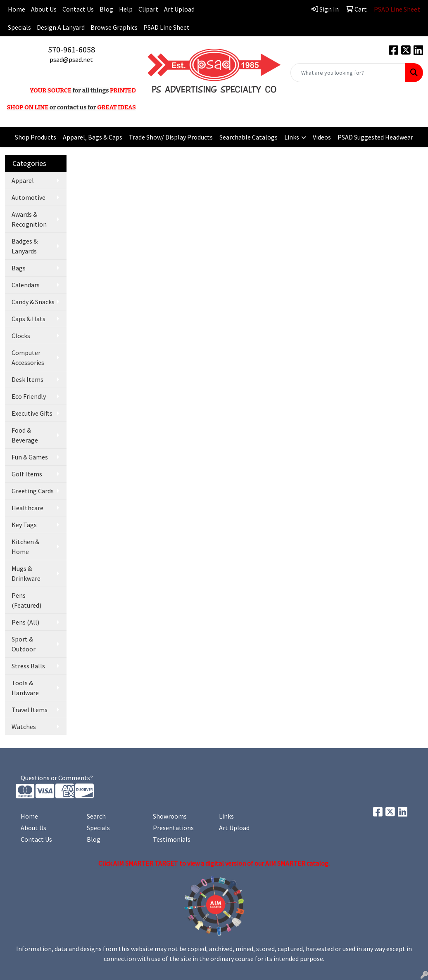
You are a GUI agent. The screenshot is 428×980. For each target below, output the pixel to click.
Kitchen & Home (25, 547)
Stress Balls (28, 666)
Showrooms (170, 816)
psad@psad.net (71, 59)
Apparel (23, 180)
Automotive (29, 197)
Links (292, 137)
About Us (44, 9)
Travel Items (30, 710)
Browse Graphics (114, 27)
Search (96, 816)
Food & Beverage (25, 435)
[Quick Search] (348, 73)
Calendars (26, 285)
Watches (24, 727)
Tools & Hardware (25, 688)
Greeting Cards (33, 491)
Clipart (148, 9)
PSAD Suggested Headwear (375, 137)
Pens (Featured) (26, 600)
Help (126, 9)
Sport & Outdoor (24, 644)
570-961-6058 (71, 49)
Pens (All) (25, 622)
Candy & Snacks (33, 302)
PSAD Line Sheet (166, 27)
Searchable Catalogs (248, 137)
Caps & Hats (29, 319)
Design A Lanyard (61, 27)
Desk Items (27, 379)
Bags (19, 268)
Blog (106, 9)
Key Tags (24, 525)
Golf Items (27, 474)
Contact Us (78, 9)
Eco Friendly (29, 396)
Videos (322, 137)
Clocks (21, 336)
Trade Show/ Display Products (171, 137)
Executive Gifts (32, 413)
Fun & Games (30, 457)
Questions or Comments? (57, 778)
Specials (19, 27)
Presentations (173, 828)
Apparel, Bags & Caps (93, 137)
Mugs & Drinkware (26, 573)
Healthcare (27, 508)
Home (29, 816)
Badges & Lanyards (25, 246)
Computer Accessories (28, 357)
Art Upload (179, 9)
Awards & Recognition (29, 219)
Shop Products (36, 137)
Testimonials (172, 839)
